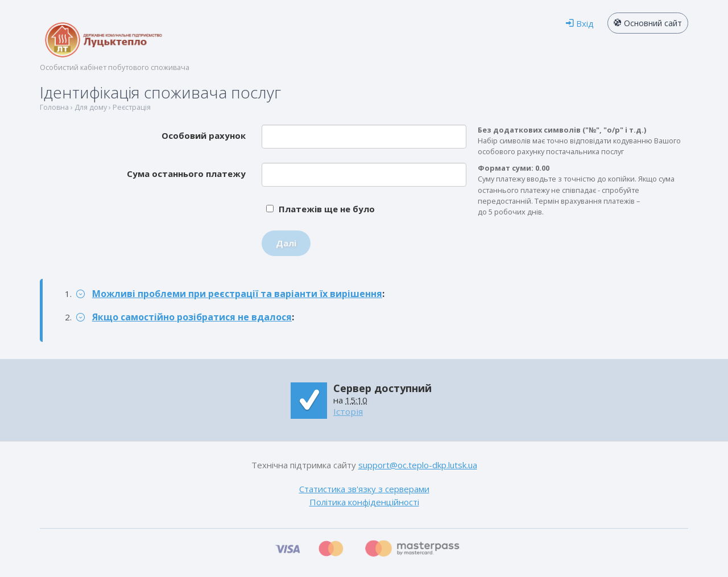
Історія (348, 411)
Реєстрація (132, 107)
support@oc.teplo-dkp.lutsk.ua (418, 465)
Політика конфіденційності (364, 502)
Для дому (91, 107)
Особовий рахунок (204, 135)
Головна (54, 107)
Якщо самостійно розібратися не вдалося (192, 317)
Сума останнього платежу (186, 174)
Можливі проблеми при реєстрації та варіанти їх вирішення (237, 294)
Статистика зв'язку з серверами (364, 489)
